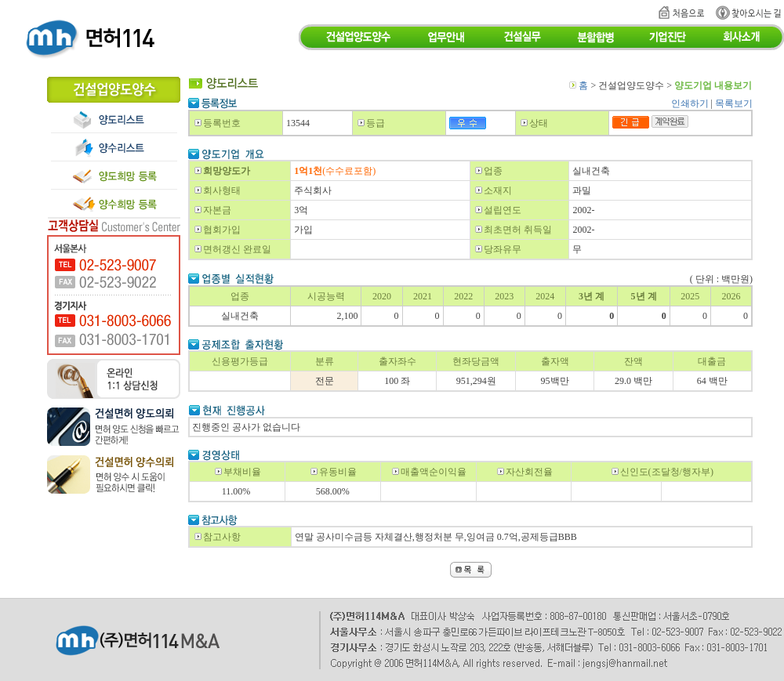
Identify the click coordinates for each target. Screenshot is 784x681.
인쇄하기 (690, 103)
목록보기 (734, 103)
